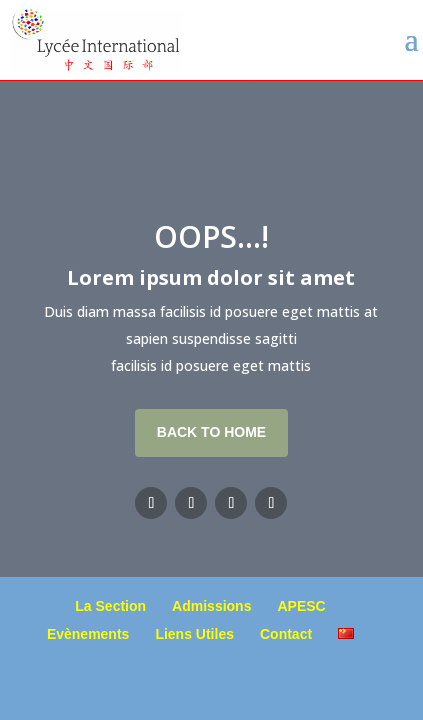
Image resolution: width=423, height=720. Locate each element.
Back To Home (211, 432)
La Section (110, 606)
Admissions (211, 606)
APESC (301, 606)
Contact (286, 634)
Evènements (88, 634)
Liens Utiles (194, 634)
